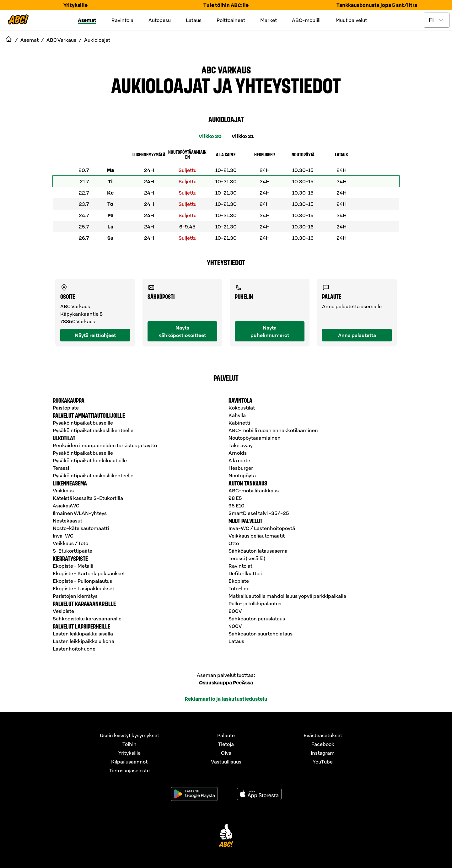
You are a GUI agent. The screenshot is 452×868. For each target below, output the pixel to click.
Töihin (129, 744)
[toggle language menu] (437, 20)
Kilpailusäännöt (129, 762)
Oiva (226, 753)
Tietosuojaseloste (129, 770)
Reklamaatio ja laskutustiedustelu (226, 699)
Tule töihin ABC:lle (226, 5)
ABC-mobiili (306, 20)
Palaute (226, 735)
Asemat (87, 20)
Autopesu (160, 20)
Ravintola (122, 20)
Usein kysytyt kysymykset (129, 735)
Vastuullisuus (226, 762)
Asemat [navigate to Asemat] (30, 40)
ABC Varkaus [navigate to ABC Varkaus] (61, 40)
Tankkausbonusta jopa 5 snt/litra (377, 5)
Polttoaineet (231, 20)
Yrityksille (75, 5)
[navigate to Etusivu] (9, 40)
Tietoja (226, 744)
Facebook (323, 744)
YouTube (323, 762)
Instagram (323, 753)
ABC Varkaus (226, 69)
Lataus (194, 20)
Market (269, 20)
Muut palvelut (351, 20)
